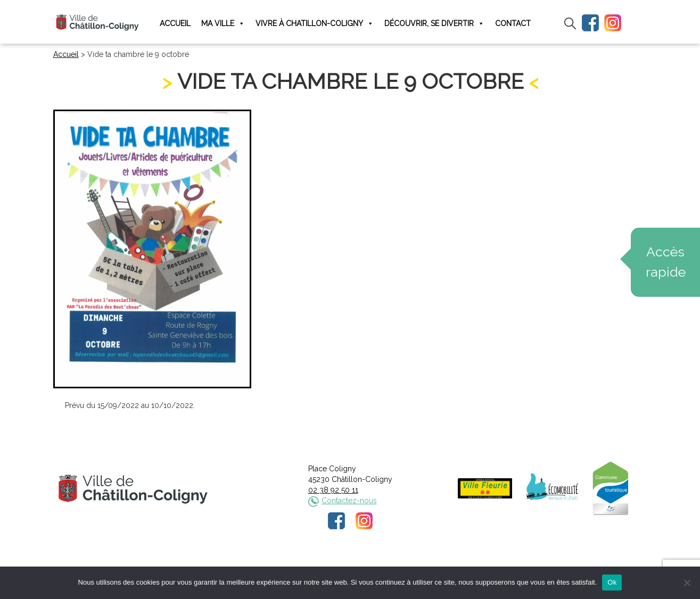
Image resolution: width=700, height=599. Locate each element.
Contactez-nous (349, 501)
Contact (513, 23)
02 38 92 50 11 (333, 490)
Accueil (175, 23)
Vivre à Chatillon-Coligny (315, 24)
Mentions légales (279, 565)
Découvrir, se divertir (434, 24)
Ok (612, 582)
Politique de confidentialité (360, 565)
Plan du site (431, 565)
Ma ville (223, 24)
